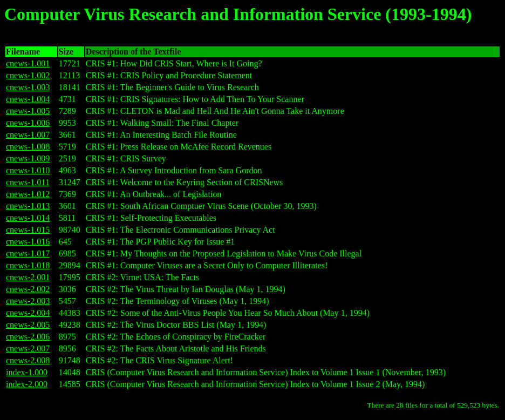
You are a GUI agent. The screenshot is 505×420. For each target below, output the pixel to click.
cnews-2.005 (28, 325)
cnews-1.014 (28, 218)
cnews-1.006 (28, 123)
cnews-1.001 (28, 63)
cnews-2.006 (28, 337)
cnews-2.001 (28, 277)
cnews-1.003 (28, 87)
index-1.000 (27, 372)
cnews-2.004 (28, 313)
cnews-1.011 (28, 182)
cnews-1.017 (28, 253)
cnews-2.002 (28, 289)
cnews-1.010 (28, 170)
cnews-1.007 (28, 135)
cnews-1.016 (28, 242)
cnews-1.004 (28, 99)
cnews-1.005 (28, 111)
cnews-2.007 (28, 348)
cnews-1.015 (28, 230)
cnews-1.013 (28, 206)
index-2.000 (27, 384)
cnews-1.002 (28, 75)
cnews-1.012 (28, 194)
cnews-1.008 (28, 147)
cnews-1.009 (28, 158)
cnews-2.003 (28, 301)
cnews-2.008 (28, 360)
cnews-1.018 (28, 265)
